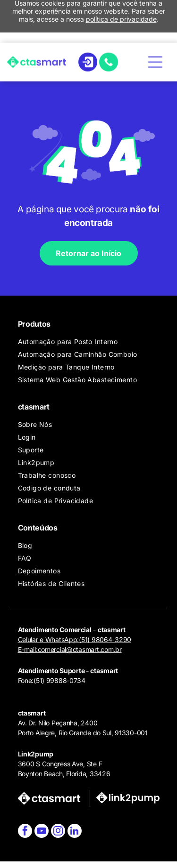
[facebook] (25, 832)
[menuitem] (92, 342)
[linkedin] (75, 832)
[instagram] (58, 832)
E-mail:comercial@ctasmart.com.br (70, 649)
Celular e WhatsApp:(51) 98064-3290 (75, 639)
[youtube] (42, 832)
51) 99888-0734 (61, 680)
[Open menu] (155, 22)
